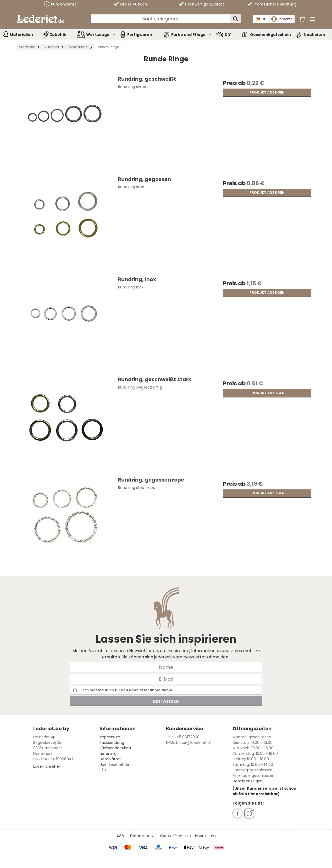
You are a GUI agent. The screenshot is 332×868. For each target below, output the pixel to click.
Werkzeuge (101, 35)
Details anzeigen (248, 781)
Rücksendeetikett (115, 748)
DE (261, 19)
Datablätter (110, 759)
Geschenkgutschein (270, 35)
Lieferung (108, 754)
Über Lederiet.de (114, 765)
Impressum (110, 737)
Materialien (24, 35)
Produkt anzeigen (267, 92)
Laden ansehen (47, 766)
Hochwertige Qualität (201, 4)
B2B (103, 770)
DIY (231, 35)
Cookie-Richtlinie (175, 836)
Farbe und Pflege (192, 35)
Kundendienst (60, 4)
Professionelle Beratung (272, 4)
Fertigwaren (143, 35)
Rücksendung (112, 743)
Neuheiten (314, 35)
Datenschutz (142, 836)
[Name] (166, 667)
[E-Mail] (166, 679)
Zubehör (62, 35)
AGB (120, 836)
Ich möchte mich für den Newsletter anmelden (128, 690)
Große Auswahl (131, 4)
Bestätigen (166, 701)
